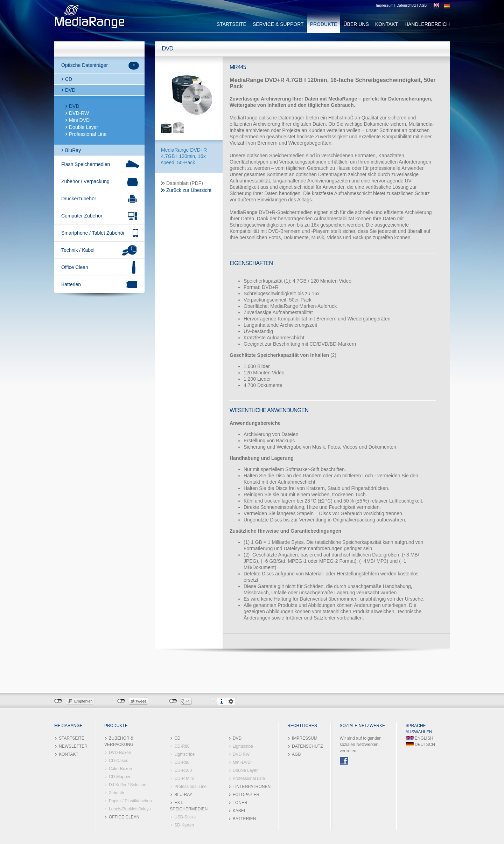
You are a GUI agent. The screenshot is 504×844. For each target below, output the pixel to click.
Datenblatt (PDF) (185, 183)
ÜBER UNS (356, 24)
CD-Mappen (120, 777)
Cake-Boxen (120, 769)
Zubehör (117, 793)
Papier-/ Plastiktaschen (130, 801)
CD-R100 (183, 770)
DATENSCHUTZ (307, 746)
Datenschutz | (407, 5)
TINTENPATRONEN (252, 787)
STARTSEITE (232, 24)
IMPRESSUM (305, 738)
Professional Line (88, 134)
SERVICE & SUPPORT (278, 24)
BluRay (73, 150)
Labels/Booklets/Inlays (130, 809)
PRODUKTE (324, 24)
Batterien (71, 284)
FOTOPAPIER (246, 795)
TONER (240, 803)
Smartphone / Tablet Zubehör (93, 233)
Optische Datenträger (85, 65)
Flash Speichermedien (86, 164)
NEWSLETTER (73, 746)
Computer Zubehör (82, 216)
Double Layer (83, 127)
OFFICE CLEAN (124, 817)
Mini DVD (79, 120)
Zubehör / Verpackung (85, 181)
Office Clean (75, 267)
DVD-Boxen (120, 753)
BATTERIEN (244, 819)
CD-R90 (182, 762)
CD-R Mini (184, 779)
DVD (70, 90)
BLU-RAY (183, 795)
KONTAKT (387, 24)
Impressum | (386, 5)
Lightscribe (184, 754)
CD (69, 79)
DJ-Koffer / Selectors (128, 785)
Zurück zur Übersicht (189, 190)
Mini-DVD (242, 762)
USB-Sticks (185, 817)
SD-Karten (184, 825)
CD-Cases (118, 761)
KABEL (240, 811)
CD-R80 (182, 746)
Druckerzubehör (79, 199)
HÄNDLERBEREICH (427, 24)
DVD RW (241, 754)
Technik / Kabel (78, 250)
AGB (423, 5)
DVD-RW (79, 113)
